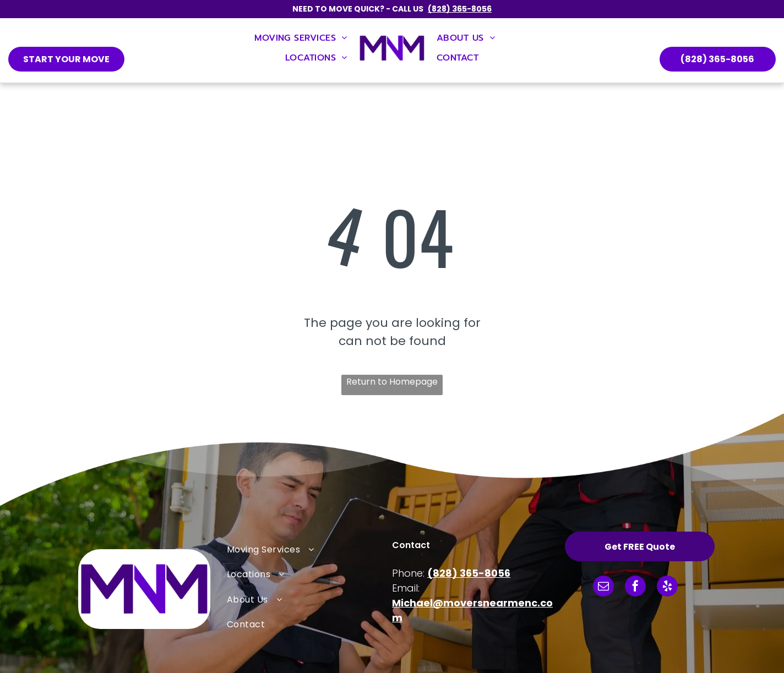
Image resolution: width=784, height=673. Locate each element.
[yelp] (667, 587)
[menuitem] (301, 38)
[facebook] (635, 587)
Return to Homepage (392, 382)
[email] (603, 587)
